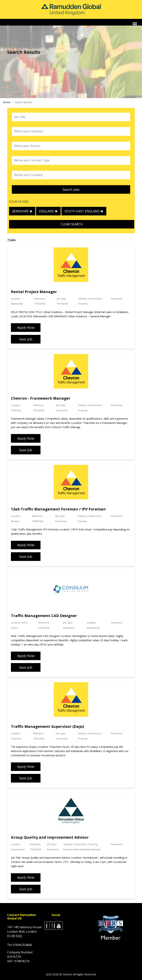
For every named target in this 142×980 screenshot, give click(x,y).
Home (6, 102)
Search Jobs (71, 189)
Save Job (26, 339)
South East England (84, 211)
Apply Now (26, 327)
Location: (16, 299)
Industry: (83, 299)
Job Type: (62, 299)
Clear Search (72, 224)
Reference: (40, 299)
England (48, 211)
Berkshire (22, 211)
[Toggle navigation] (135, 24)
